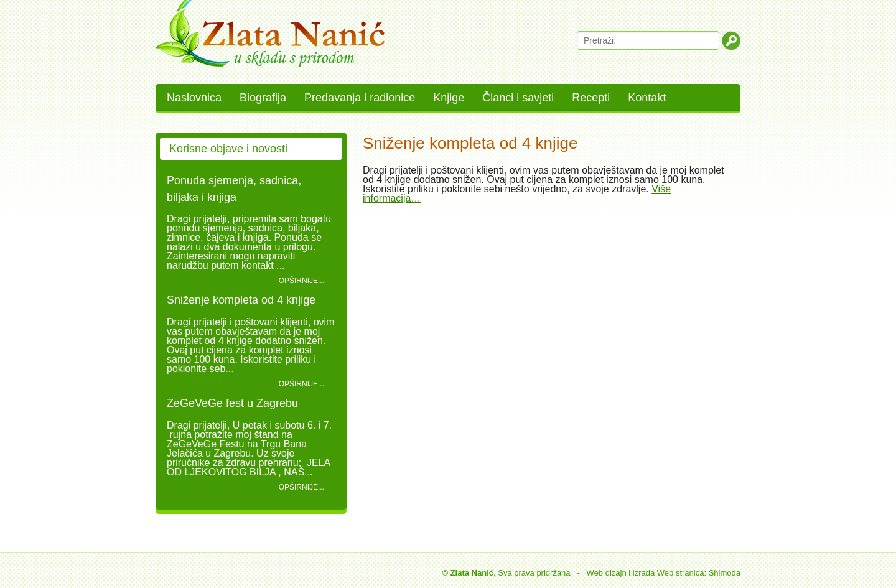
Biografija (263, 98)
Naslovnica (194, 98)
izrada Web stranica (669, 573)
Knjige (449, 98)
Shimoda (725, 573)
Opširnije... (301, 281)
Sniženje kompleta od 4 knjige (241, 300)
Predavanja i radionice (360, 98)
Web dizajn (607, 573)
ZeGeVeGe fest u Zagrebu (232, 403)
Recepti (591, 98)
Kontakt (647, 98)
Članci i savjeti (518, 98)
